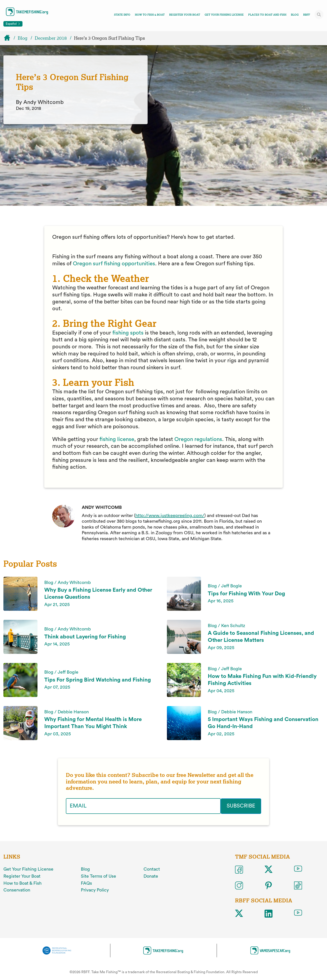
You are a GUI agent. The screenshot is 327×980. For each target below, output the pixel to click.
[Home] (9, 38)
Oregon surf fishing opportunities (114, 264)
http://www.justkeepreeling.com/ (170, 516)
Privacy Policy (95, 890)
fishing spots (128, 333)
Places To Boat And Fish (267, 15)
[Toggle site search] (319, 15)
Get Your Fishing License (224, 15)
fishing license (117, 439)
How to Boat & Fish (22, 883)
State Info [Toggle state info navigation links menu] (122, 15)
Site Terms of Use (98, 876)
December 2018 (51, 38)
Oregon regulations (198, 439)
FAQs (86, 883)
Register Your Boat (185, 15)
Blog (295, 15)
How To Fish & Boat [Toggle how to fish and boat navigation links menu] (150, 15)
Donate (151, 876)
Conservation (17, 890)
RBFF (307, 15)
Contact (152, 869)
